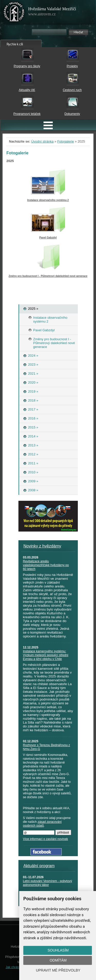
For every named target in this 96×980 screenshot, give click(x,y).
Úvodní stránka (42, 141)
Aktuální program (39, 866)
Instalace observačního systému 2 (48, 200)
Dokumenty (72, 114)
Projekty (72, 66)
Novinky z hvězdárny (42, 546)
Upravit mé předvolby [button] (58, 970)
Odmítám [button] (58, 960)
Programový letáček (27, 114)
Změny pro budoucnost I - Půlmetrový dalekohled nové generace (48, 276)
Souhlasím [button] (58, 950)
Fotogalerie (66, 141)
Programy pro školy (27, 66)
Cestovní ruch (72, 90)
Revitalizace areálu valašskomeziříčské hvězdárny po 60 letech (46, 565)
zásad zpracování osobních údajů (42, 824)
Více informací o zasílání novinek (46, 839)
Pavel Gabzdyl (48, 238)
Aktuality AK (27, 90)
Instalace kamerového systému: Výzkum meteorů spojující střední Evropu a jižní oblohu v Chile (46, 655)
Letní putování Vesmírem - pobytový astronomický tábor (48, 883)
